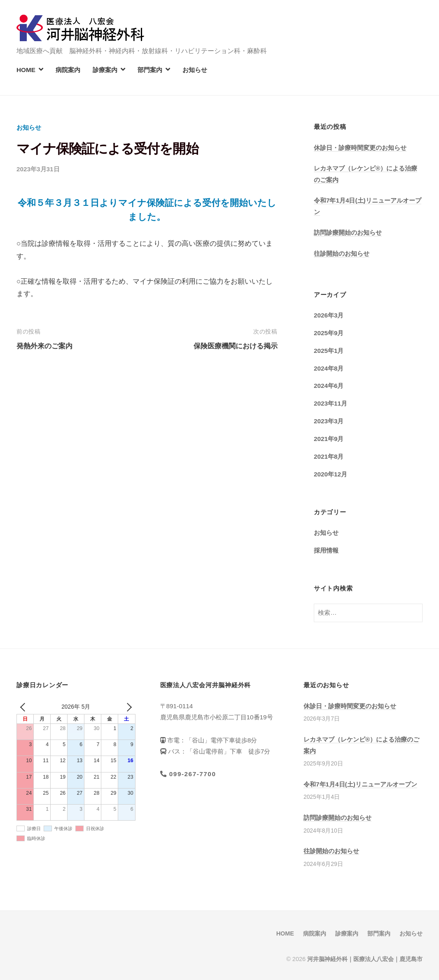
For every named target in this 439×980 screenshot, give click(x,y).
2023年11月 (330, 403)
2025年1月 (329, 351)
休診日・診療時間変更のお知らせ (360, 148)
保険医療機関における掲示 (236, 346)
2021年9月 (329, 439)
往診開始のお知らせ (342, 253)
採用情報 (326, 550)
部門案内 (150, 70)
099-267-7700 (188, 774)
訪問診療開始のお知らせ (348, 232)
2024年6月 (329, 386)
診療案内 (105, 70)
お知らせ (195, 70)
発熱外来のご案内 (44, 346)
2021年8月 (329, 456)
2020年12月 (330, 474)
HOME (26, 70)
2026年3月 (329, 315)
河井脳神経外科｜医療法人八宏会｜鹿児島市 (365, 959)
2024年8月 (329, 368)
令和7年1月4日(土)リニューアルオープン (360, 784)
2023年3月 (329, 421)
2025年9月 (329, 333)
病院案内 (68, 70)
